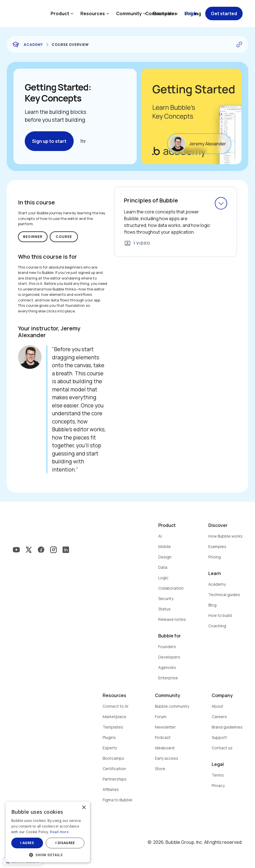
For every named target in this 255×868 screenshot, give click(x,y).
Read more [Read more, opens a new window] (59, 832)
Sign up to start (49, 141)
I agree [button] (27, 843)
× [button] (84, 808)
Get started (224, 13)
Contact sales (161, 13)
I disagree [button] (65, 843)
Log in (191, 13)
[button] (48, 854)
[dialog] (48, 832)
